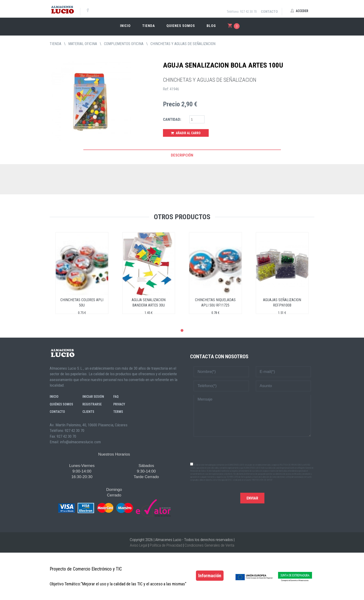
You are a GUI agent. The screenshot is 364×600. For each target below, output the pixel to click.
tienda (55, 44)
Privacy (119, 404)
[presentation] (252, 449)
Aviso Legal (139, 545)
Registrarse (92, 404)
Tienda (149, 26)
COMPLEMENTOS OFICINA (124, 44)
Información (210, 576)
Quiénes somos (61, 404)
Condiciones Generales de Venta (209, 545)
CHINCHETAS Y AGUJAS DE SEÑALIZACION (183, 44)
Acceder (299, 11)
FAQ (116, 397)
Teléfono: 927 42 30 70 (242, 12)
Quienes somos (181, 26)
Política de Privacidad (166, 545)
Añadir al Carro (186, 133)
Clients (88, 412)
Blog (211, 26)
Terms (118, 412)
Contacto (269, 12)
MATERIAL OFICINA (83, 44)
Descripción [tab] (182, 155)
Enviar (252, 498)
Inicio (125, 26)
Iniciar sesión (93, 397)
